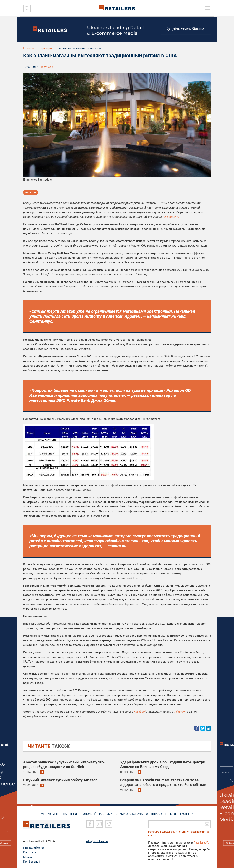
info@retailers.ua (97, 841)
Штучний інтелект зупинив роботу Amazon (60, 780)
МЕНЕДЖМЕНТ (49, 812)
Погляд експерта (183, 812)
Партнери (45, 48)
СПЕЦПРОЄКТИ (157, 812)
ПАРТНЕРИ (69, 812)
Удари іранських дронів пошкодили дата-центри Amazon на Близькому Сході (163, 764)
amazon (31, 193)
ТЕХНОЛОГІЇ (88, 812)
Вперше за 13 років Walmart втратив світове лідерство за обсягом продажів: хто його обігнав (163, 782)
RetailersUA (201, 843)
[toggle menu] (207, 8)
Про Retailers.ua (34, 848)
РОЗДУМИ (106, 812)
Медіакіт (29, 857)
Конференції (31, 862)
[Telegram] (109, 824)
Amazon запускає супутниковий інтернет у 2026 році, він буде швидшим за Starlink (65, 764)
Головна (29, 48)
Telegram (180, 712)
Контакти (30, 852)
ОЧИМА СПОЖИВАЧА (130, 812)
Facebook (140, 712)
